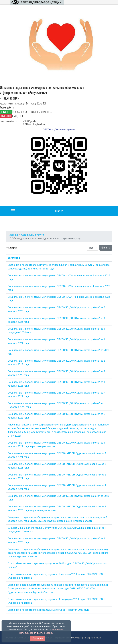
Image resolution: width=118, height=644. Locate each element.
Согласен (38, 638)
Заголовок (14, 258)
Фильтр (106, 248)
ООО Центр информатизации (87, 638)
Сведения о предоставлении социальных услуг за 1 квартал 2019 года (48, 610)
